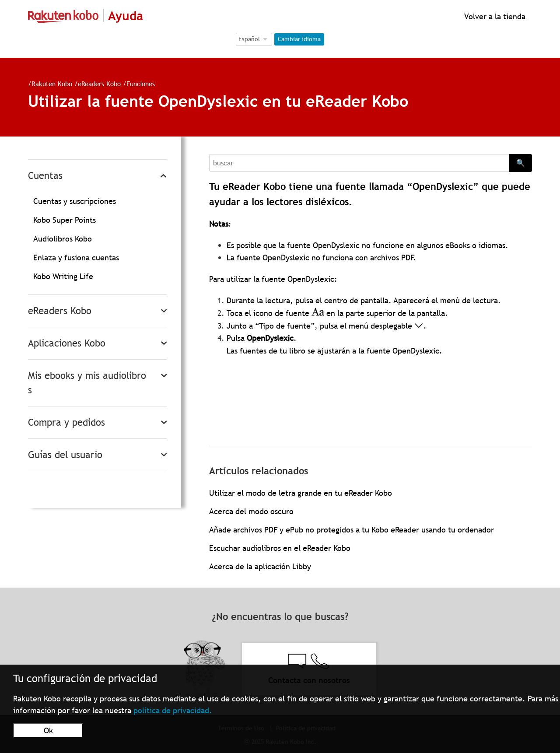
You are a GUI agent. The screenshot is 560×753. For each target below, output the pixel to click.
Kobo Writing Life (63, 276)
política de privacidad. (173, 710)
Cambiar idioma (299, 39)
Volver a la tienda (494, 16)
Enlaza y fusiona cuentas (76, 257)
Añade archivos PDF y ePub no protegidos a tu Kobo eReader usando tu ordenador (352, 530)
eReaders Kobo (99, 84)
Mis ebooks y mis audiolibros (87, 383)
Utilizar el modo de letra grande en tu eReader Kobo (301, 493)
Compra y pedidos (66, 422)
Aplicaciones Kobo (67, 343)
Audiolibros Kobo (63, 239)
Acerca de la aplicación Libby (260, 566)
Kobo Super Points (65, 220)
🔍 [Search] (521, 163)
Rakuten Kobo (52, 84)
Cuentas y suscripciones (75, 201)
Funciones (141, 84)
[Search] (359, 163)
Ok (48, 730)
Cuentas (45, 176)
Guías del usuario (65, 455)
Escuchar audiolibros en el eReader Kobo (280, 548)
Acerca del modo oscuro (251, 511)
